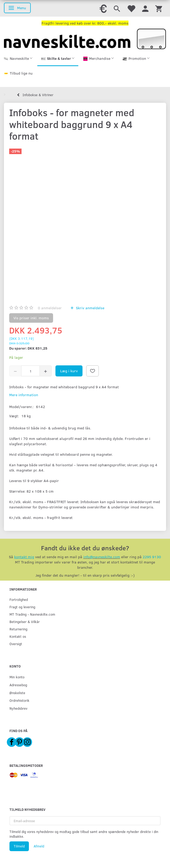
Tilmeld (19, 846)
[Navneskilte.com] (85, 38)
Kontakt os (18, 636)
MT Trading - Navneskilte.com (32, 614)
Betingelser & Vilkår (25, 622)
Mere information (24, 395)
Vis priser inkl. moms (31, 318)
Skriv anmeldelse (90, 308)
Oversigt (16, 644)
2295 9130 (152, 557)
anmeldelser (50, 308)
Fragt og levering (22, 607)
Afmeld (39, 846)
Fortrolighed (19, 599)
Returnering (18, 629)
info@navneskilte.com (102, 557)
